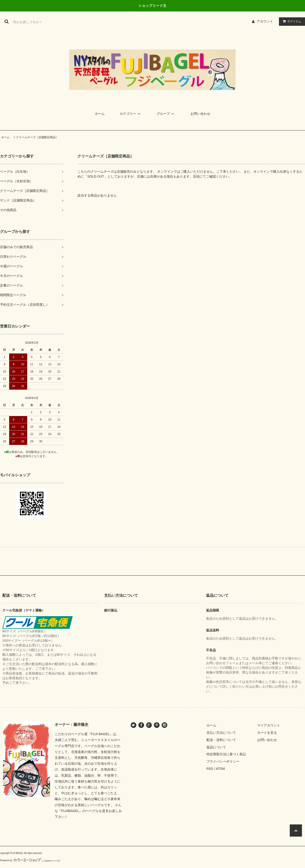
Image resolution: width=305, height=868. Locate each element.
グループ (166, 114)
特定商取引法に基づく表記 (226, 754)
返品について (216, 747)
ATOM (220, 769)
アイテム (291, 21)
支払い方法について (221, 733)
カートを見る (267, 733)
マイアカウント (269, 725)
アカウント (265, 21)
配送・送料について (221, 740)
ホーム (100, 114)
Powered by (30, 860)
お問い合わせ (200, 114)
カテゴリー (131, 114)
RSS (210, 769)
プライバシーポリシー (223, 761)
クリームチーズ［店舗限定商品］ (37, 137)
